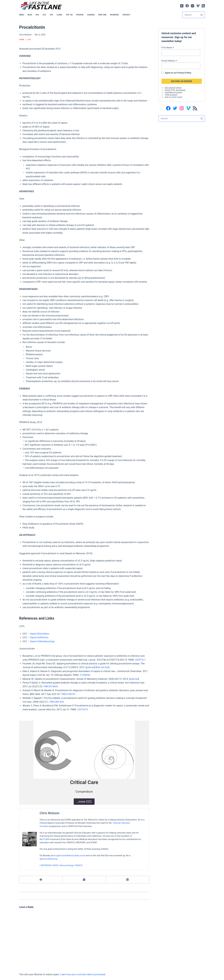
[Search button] (202, 15)
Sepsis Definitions (39, 637)
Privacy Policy (184, 73)
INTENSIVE (114, 15)
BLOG (30, 15)
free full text (103, 667)
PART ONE (102, 15)
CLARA (59, 15)
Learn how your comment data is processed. (83, 974)
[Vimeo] (198, 6)
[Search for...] (190, 15)
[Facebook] (187, 6)
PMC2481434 (57, 702)
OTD (51, 15)
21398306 (85, 675)
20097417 (140, 660)
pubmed (90, 667)
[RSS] (203, 6)
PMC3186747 (69, 694)
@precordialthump (49, 859)
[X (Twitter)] (182, 6)
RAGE (56, 865)
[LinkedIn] (128, 880)
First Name (168, 47)
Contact (126, 15)
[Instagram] (193, 6)
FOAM (46, 839)
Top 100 (69, 15)
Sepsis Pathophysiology (42, 641)
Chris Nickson (50, 813)
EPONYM (80, 15)
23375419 (83, 709)
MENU (22, 15)
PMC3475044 (51, 686)
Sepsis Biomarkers (40, 634)
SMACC (79, 865)
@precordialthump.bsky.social (71, 856)
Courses (91, 15)
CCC (44, 15)
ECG (37, 15)
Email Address (169, 61)
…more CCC (84, 802)
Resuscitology (67, 865)
